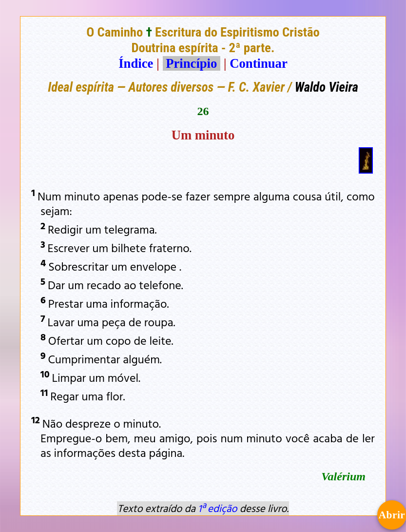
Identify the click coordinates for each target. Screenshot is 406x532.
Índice (136, 63)
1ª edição (217, 508)
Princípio (192, 63)
